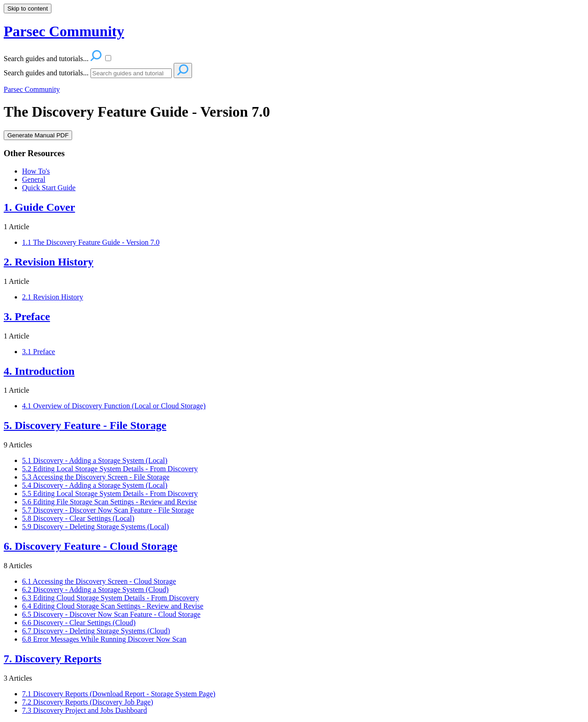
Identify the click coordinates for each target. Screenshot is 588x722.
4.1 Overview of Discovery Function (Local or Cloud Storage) (114, 406)
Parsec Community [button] (64, 31)
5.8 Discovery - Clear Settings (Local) (78, 518)
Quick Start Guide (49, 188)
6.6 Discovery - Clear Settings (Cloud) (79, 623)
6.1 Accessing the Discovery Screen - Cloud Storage (99, 581)
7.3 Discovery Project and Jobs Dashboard (85, 710)
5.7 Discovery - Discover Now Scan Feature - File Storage (108, 510)
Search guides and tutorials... (46, 73)
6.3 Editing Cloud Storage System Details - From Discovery (110, 598)
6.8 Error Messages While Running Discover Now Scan (104, 639)
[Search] (131, 73)
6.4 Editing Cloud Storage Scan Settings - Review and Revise (113, 606)
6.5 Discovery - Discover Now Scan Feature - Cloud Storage (111, 614)
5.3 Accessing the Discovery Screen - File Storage (96, 477)
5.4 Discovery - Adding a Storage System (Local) (95, 485)
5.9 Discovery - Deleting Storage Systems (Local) (95, 527)
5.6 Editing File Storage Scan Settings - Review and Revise (109, 502)
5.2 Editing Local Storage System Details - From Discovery (110, 469)
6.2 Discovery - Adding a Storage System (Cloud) (95, 589)
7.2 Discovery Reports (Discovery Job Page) (88, 702)
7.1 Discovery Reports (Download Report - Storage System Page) (119, 694)
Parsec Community (32, 89)
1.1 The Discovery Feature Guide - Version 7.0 (91, 242)
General (34, 179)
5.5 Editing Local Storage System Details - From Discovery (110, 494)
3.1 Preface (39, 352)
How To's (36, 171)
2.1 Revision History (53, 297)
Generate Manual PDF (38, 135)
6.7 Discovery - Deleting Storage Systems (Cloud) (96, 631)
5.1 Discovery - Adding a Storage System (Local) (95, 460)
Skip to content (28, 8)
